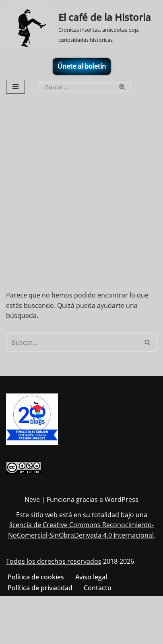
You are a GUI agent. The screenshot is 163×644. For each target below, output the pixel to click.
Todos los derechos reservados (54, 561)
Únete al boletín (82, 66)
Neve (32, 499)
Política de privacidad (40, 588)
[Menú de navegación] (15, 87)
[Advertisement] (81, 181)
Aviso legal (91, 577)
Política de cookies (36, 577)
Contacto (98, 588)
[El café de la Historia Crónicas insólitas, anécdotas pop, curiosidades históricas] (81, 28)
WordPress (122, 499)
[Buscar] (76, 87)
